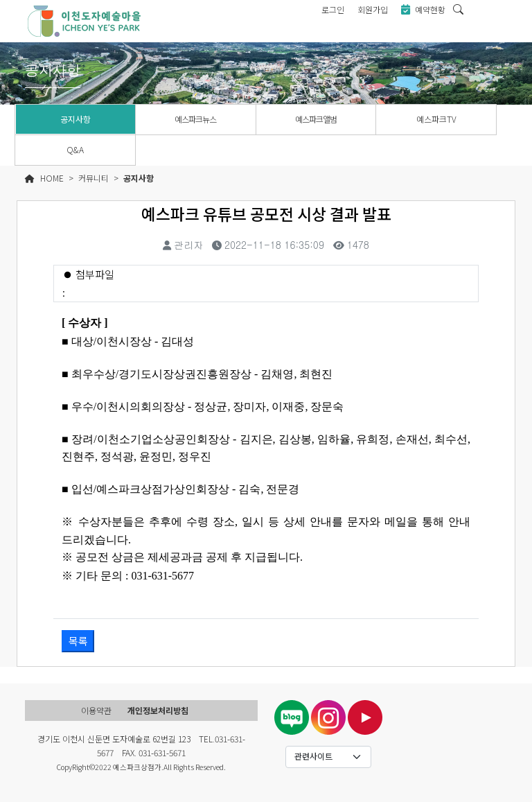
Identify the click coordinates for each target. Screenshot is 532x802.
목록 (78, 641)
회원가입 (373, 9)
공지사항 (76, 119)
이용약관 (96, 710)
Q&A (75, 149)
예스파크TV (436, 119)
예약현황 (423, 9)
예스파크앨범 (316, 119)
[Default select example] (329, 757)
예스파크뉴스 (195, 119)
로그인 (333, 9)
